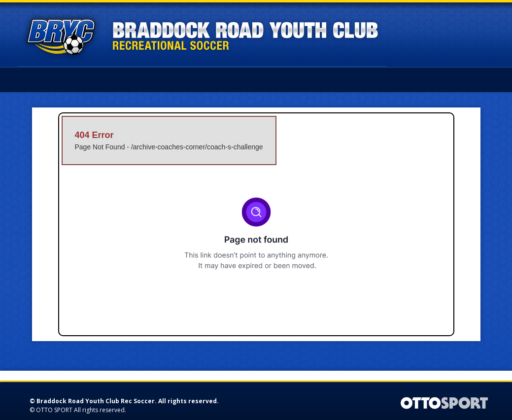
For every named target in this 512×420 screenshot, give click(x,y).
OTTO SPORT (54, 410)
